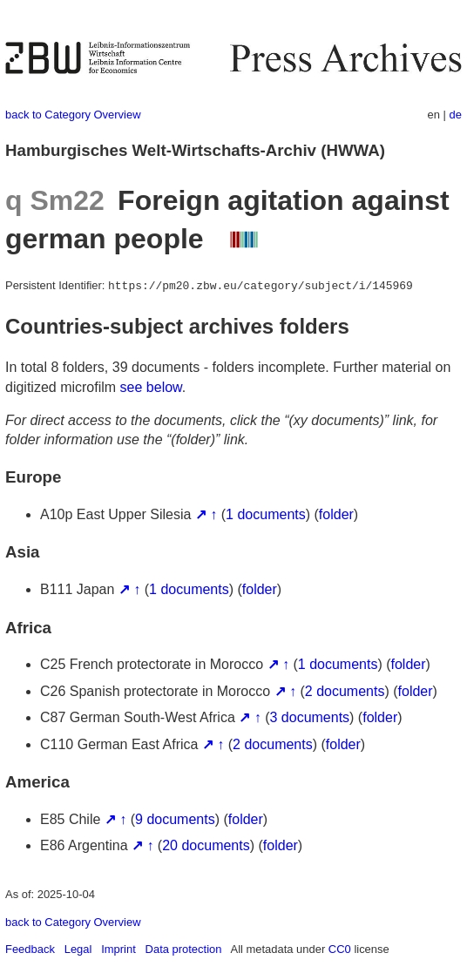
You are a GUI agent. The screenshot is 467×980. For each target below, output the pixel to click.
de (456, 115)
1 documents (266, 514)
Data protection (184, 949)
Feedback (30, 949)
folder (336, 514)
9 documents (175, 819)
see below (151, 387)
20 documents (206, 845)
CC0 (340, 949)
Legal (78, 949)
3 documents (309, 717)
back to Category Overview (73, 115)
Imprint (118, 949)
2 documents (345, 691)
